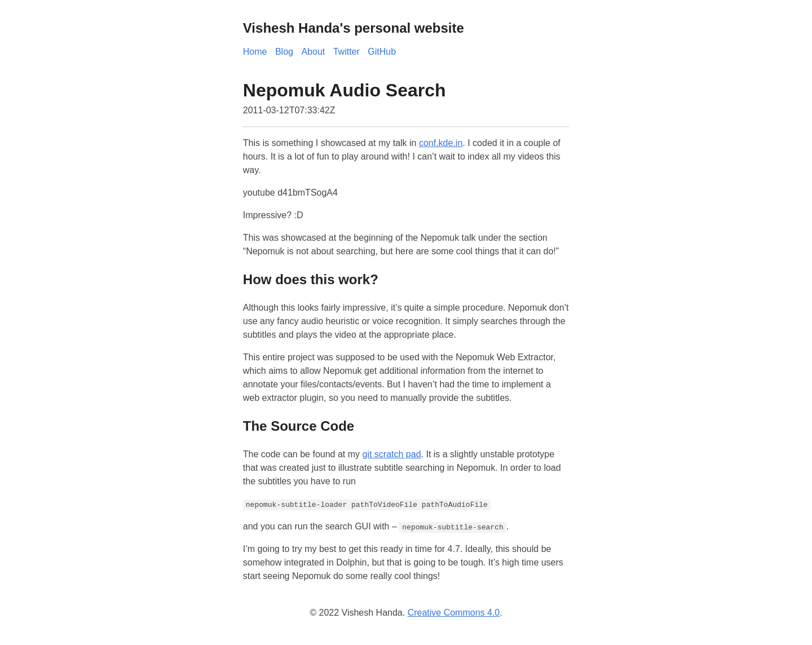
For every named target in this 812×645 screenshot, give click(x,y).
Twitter (347, 52)
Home (255, 52)
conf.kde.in (441, 143)
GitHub (382, 52)
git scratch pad (391, 454)
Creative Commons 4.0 (454, 613)
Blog (284, 52)
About (313, 52)
